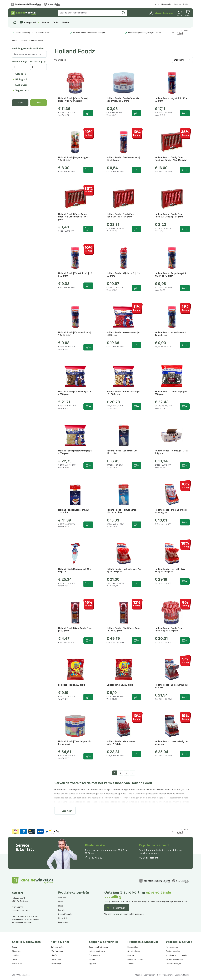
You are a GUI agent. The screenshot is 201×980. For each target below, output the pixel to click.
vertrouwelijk (119, 914)
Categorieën (31, 22)
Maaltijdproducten (135, 959)
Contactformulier (65, 914)
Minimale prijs (20, 62)
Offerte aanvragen (174, 963)
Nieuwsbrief (166, 4)
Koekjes (15, 955)
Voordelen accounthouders (177, 955)
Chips (14, 959)
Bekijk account (150, 858)
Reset (39, 103)
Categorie (21, 74)
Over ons (62, 898)
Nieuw (46, 23)
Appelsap (93, 963)
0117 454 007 (96, 858)
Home (14, 40)
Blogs (157, 4)
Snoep (15, 947)
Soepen (131, 963)
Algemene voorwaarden (145, 975)
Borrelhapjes (17, 963)
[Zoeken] (123, 13)
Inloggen (158, 13)
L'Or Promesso (57, 951)
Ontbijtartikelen (134, 951)
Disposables (132, 947)
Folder (186, 4)
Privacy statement (165, 975)
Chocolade (17, 951)
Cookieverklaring (182, 975)
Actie (55, 23)
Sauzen (131, 955)
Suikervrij (21, 85)
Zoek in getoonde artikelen (28, 49)
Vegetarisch (22, 91)
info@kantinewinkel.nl (21, 910)
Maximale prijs (38, 62)
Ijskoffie (54, 955)
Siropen (92, 959)
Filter (20, 103)
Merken (66, 23)
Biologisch (21, 79)
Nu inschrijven (118, 908)
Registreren (168, 13)
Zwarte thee (56, 959)
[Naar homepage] (15, 22)
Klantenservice (95, 845)
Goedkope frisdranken (98, 947)
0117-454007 (18, 907)
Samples (177, 4)
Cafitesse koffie (57, 947)
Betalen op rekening (174, 959)
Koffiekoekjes (56, 963)
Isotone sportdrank (97, 951)
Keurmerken (63, 922)
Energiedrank (95, 955)
